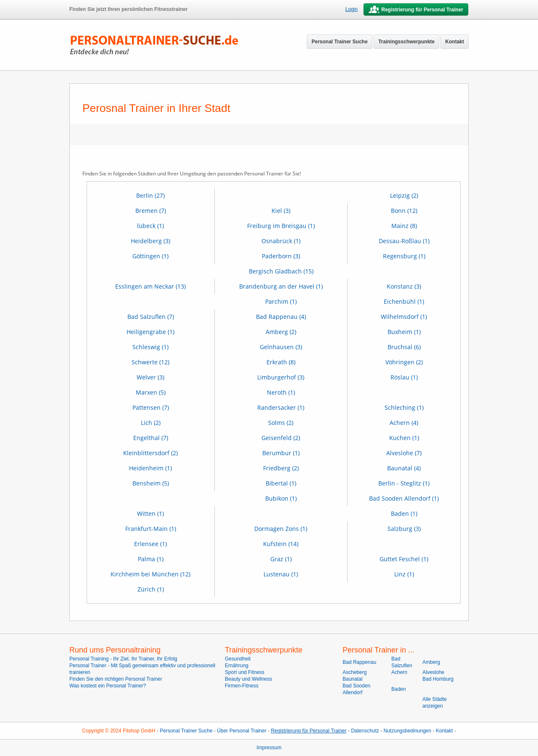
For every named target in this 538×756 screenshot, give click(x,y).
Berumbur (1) (281, 453)
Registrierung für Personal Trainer (309, 731)
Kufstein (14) (281, 544)
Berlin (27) (150, 195)
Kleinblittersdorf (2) (150, 453)
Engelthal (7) (151, 438)
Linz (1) (404, 574)
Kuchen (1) (404, 438)
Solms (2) (281, 423)
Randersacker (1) (281, 407)
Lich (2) (151, 423)
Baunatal (352, 679)
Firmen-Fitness (242, 686)
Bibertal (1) (281, 483)
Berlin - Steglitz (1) (404, 483)
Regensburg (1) (404, 256)
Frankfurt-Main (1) (151, 529)
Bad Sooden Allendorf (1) (404, 498)
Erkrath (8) (281, 362)
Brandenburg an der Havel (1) (281, 286)
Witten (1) (150, 513)
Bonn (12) (404, 211)
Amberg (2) (281, 332)
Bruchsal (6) (404, 347)
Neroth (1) (281, 392)
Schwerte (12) (150, 362)
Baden (399, 689)
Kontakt (455, 42)
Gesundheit (238, 659)
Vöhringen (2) (404, 362)
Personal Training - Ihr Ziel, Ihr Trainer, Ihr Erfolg (123, 659)
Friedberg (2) (281, 468)
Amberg (431, 662)
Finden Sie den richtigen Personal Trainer (116, 679)
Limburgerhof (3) (281, 377)
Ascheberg (355, 672)
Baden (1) (404, 513)
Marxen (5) (151, 392)
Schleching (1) (404, 407)
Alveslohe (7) (404, 453)
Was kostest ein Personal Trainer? (108, 686)
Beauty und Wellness (249, 679)
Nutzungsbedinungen (407, 731)
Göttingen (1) (150, 256)
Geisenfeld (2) (281, 438)
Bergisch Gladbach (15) (281, 271)
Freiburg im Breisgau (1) (281, 226)
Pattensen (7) (151, 407)
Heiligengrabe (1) (150, 332)
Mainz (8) (404, 226)
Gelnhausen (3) (281, 347)
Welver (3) (150, 377)
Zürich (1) (151, 589)
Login (352, 9)
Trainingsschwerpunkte (406, 42)
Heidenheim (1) (150, 468)
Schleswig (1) (150, 347)
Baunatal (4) (404, 468)
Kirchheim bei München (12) (150, 574)
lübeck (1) (150, 226)
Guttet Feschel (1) (404, 559)
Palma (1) (151, 559)
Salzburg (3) (404, 529)
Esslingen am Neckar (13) (150, 286)
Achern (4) (404, 423)
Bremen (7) (151, 211)
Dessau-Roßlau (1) (404, 241)
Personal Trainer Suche (339, 42)
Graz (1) (281, 559)
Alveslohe (433, 672)
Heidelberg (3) (150, 241)
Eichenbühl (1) (404, 301)
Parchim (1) (281, 301)
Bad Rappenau (359, 662)
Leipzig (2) (404, 195)
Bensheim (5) (151, 483)
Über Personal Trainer (241, 731)
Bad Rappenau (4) (281, 317)
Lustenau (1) (281, 574)
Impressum (269, 748)
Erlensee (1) (150, 544)
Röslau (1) (404, 377)
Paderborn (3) (281, 256)
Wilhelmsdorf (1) (404, 317)
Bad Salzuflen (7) (151, 317)
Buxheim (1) (404, 332)
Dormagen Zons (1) (281, 529)
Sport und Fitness (245, 672)
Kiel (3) (281, 211)
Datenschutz (365, 731)
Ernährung (237, 666)
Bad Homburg (438, 679)
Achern (399, 672)
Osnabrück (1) (281, 241)
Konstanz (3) (404, 286)
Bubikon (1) (281, 498)
